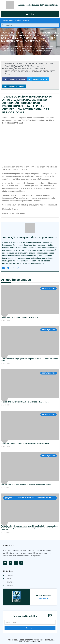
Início (4, 46)
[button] (30, 14)
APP (43, 63)
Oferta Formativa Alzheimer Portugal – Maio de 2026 (20, 317)
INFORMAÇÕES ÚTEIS (30, 69)
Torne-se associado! (43, 596)
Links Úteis (18, 20)
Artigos (11, 46)
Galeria (11, 20)
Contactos (26, 20)
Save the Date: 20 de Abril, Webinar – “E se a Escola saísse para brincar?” (26, 485)
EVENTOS (49, 63)
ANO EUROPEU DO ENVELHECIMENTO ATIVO (23, 63)
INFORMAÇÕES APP (13, 69)
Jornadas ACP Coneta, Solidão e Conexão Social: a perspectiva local (25, 443)
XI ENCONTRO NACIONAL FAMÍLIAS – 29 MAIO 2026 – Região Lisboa (25, 402)
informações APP (39, 66)
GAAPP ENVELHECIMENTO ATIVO (18, 66)
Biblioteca (5, 20)
